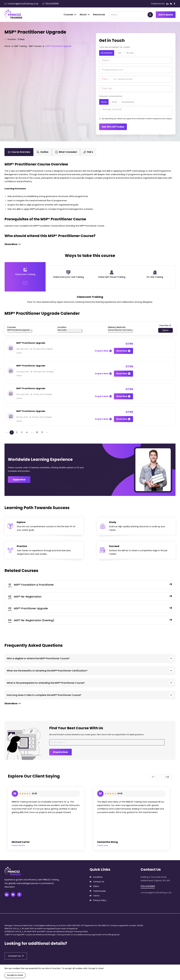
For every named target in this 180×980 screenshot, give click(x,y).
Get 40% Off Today (113, 127)
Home (7, 46)
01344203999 (50, 4)
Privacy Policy (100, 900)
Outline (43, 152)
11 (42, 432)
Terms (96, 896)
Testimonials (99, 891)
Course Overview (19, 152)
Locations (98, 877)
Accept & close (15, 975)
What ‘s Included (66, 152)
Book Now (123, 351)
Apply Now (19, 480)
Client (96, 886)
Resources (99, 15)
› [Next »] (47, 432)
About (85, 15)
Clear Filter (165, 325)
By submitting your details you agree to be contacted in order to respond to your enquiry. (137, 119)
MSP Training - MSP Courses (28, 46)
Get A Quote (166, 15)
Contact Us (99, 882)
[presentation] (154, 777)
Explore (165, 330)
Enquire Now (103, 351)
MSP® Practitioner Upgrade (58, 46)
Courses (70, 15)
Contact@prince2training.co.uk (21, 4)
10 (37, 432)
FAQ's (88, 152)
